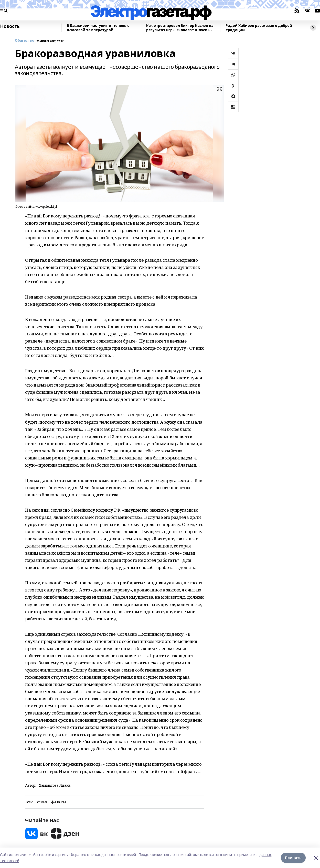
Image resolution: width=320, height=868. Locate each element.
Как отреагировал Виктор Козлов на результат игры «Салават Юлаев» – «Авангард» (180, 28)
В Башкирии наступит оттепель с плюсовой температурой (98, 28)
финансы (58, 802)
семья (42, 802)
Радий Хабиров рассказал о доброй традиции (259, 28)
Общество (25, 41)
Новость (10, 26)
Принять (293, 858)
